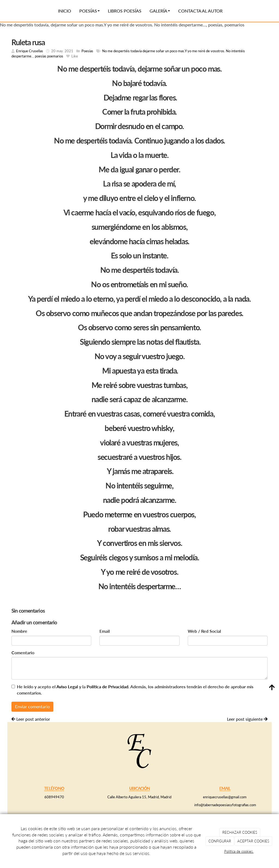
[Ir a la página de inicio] (10, 11)
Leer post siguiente (247, 719)
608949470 (54, 797)
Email (105, 631)
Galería (160, 11)
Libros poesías (125, 11)
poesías (41, 56)
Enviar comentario (32, 706)
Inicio (65, 11)
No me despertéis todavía (122, 51)
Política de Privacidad (107, 687)
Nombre (19, 631)
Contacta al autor (200, 11)
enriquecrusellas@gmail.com (225, 797)
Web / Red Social (204, 631)
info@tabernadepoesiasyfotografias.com (225, 805)
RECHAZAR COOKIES (240, 832)
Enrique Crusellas (30, 51)
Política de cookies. (239, 851)
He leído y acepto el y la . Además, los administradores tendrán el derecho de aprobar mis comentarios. (135, 690)
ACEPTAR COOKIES (253, 841)
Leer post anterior (31, 719)
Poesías (90, 11)
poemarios (55, 56)
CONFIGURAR (220, 841)
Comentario (23, 652)
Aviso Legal (67, 687)
